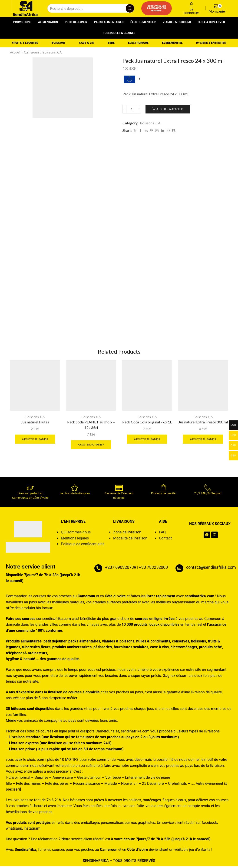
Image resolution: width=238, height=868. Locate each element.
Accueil (15, 52)
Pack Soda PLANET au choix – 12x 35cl (91, 427)
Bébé (111, 43)
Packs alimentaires (109, 22)
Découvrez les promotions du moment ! (157, 8)
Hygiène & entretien (211, 43)
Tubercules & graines (119, 33)
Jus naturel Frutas (35, 424)
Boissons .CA (53, 52)
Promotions (22, 22)
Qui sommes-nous (76, 534)
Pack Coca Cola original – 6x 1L (147, 424)
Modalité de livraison (130, 540)
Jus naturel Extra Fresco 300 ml (203, 424)
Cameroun (32, 52)
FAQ (162, 534)
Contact (165, 540)
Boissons (59, 43)
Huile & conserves (211, 22)
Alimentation (48, 22)
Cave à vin (87, 43)
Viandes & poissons (177, 22)
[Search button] (130, 8)
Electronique (138, 43)
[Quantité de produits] (132, 109)
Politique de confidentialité (83, 546)
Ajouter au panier (170, 109)
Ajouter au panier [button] (35, 441)
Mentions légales (75, 540)
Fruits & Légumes (25, 43)
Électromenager (143, 22)
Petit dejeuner (76, 22)
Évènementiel (172, 43)
